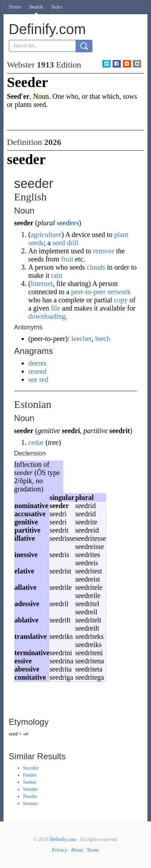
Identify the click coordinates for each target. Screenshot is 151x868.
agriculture (46, 234)
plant (121, 234)
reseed (37, 371)
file (56, 308)
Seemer (31, 804)
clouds (96, 267)
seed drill (65, 243)
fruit (67, 259)
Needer (30, 796)
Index (57, 7)
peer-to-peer (88, 292)
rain (57, 275)
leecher (82, 339)
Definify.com (63, 839)
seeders (68, 223)
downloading (47, 316)
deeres (37, 363)
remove (104, 251)
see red (38, 379)
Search (36, 7)
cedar (36, 442)
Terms (93, 850)
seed (13, 734)
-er (26, 734)
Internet (42, 284)
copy (121, 300)
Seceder (31, 768)
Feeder (30, 775)
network (119, 292)
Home (15, 7)
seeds (36, 243)
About (77, 850)
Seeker (30, 782)
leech (103, 339)
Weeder (31, 789)
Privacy (60, 850)
